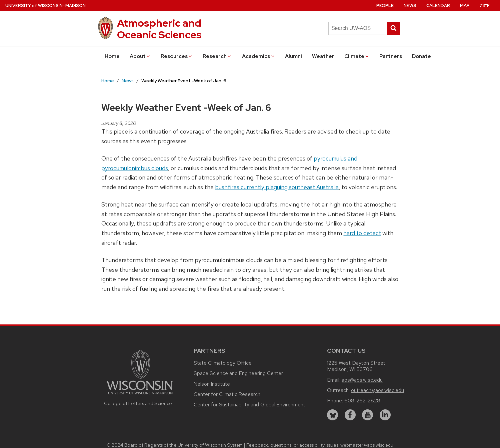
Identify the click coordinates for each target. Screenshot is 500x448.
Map (465, 5)
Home (112, 56)
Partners (391, 56)
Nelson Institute (212, 384)
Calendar (438, 5)
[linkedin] (385, 415)
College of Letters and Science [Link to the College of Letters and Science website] (138, 403)
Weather (323, 56)
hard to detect (362, 233)
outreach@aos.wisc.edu (377, 390)
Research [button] (217, 56)
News (410, 5)
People (385, 5)
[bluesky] (332, 415)
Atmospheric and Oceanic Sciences (159, 29)
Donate (421, 56)
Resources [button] (177, 56)
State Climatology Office (223, 363)
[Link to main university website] (140, 395)
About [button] (140, 56)
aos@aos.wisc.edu (362, 380)
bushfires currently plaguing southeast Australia (277, 187)
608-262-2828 (362, 401)
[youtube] (367, 415)
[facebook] (350, 415)
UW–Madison (45, 5)
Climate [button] (357, 56)
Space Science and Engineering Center (238, 373)
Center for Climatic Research (227, 394)
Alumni (293, 56)
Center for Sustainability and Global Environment (249, 405)
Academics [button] (259, 56)
